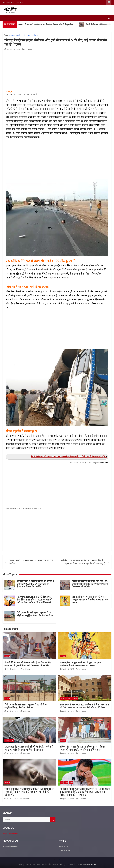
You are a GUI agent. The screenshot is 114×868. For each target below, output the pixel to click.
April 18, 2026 (11, 669)
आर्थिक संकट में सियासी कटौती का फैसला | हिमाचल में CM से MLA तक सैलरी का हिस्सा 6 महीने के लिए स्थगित (35, 584)
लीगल (71, 783)
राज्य (12, 740)
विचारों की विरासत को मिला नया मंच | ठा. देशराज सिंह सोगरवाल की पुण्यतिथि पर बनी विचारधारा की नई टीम (90, 584)
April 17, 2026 (11, 798)
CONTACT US (64, 850)
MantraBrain (91, 864)
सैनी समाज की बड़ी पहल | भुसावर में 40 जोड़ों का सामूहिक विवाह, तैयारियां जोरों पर (35, 614)
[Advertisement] (57, 70)
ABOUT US (63, 846)
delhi (19, 35)
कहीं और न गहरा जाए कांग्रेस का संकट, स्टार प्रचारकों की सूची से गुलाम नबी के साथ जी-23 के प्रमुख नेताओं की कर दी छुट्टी (83, 562)
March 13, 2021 (12, 49)
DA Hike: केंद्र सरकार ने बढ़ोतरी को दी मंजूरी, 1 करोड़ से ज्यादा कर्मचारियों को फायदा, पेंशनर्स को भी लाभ (29, 748)
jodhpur (35, 35)
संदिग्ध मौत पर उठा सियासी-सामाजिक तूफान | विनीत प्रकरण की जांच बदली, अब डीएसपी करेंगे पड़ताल (82, 748)
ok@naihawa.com (10, 834)
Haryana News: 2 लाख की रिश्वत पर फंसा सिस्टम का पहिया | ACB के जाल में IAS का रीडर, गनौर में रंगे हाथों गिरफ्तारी (34, 600)
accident (13, 35)
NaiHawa (27, 49)
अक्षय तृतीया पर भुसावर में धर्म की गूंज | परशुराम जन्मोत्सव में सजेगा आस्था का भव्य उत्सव (90, 600)
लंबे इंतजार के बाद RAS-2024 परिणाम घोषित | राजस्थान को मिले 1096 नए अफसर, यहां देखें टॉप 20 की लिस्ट (84, 706)
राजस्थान (7, 656)
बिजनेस (7, 740)
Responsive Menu (109, 2)
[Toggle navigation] (6, 18)
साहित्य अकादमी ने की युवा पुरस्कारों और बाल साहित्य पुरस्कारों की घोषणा (31, 562)
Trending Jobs (66, 698)
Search (53, 820)
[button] (106, 457)
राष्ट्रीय (66, 783)
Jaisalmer (27, 35)
